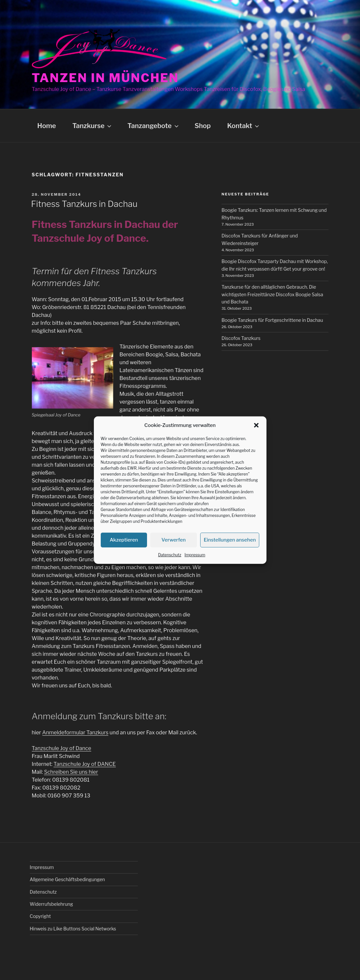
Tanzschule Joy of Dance (62, 748)
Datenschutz (170, 555)
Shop (203, 126)
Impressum (195, 555)
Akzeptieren (124, 540)
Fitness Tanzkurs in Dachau (84, 204)
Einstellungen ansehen (230, 540)
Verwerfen (174, 540)
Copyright (40, 916)
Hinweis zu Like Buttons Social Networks (73, 929)
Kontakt (244, 126)
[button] (256, 425)
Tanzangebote (154, 126)
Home (47, 126)
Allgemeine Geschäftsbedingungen (67, 879)
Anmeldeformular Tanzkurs (75, 733)
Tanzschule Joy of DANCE (85, 764)
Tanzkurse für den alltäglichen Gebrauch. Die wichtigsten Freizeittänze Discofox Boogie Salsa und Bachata (272, 294)
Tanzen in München (106, 78)
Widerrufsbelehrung (52, 904)
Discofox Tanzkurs (241, 338)
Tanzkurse (92, 126)
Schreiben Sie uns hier (71, 772)
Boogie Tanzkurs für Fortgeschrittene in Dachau (272, 320)
